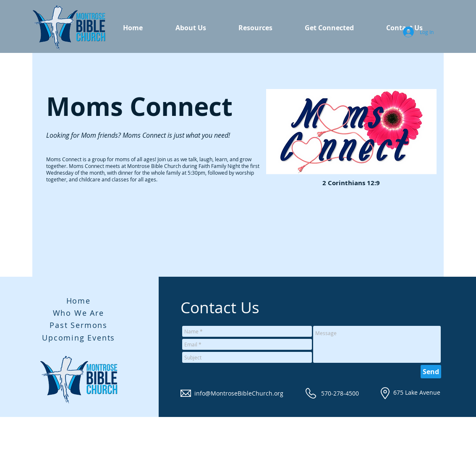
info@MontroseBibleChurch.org (239, 393)
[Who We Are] (79, 313)
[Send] (431, 372)
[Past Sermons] (80, 325)
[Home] (79, 301)
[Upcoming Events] (80, 338)
